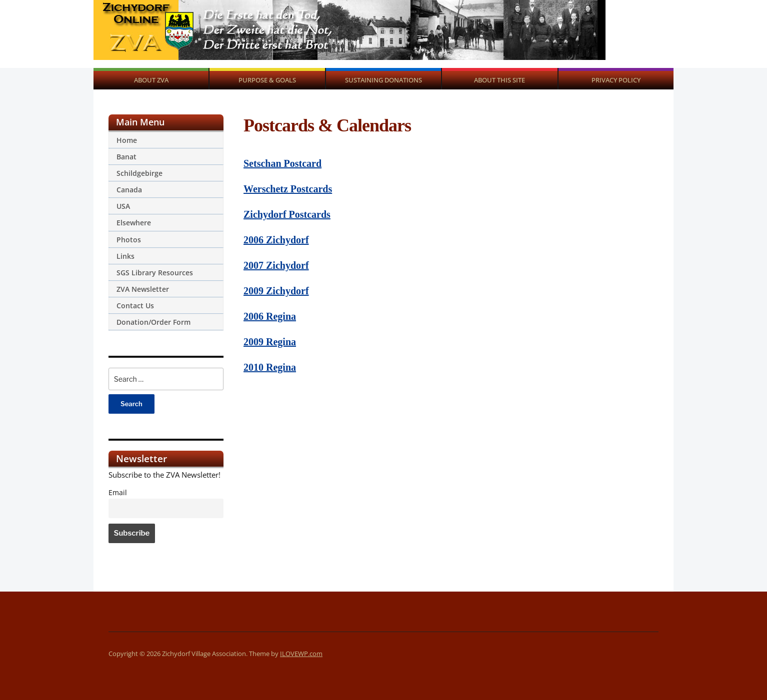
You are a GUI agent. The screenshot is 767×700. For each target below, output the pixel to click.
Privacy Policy (616, 80)
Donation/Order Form (153, 322)
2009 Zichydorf (276, 291)
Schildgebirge (139, 173)
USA (123, 206)
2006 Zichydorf (276, 240)
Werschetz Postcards (288, 189)
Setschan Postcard (282, 163)
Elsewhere (134, 223)
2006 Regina (270, 316)
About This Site (499, 80)
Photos (129, 240)
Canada (129, 190)
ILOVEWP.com (301, 654)
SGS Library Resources (155, 273)
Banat (126, 157)
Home (127, 140)
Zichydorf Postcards (287, 214)
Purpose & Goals (267, 80)
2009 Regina (270, 342)
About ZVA (151, 80)
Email (118, 493)
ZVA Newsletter (143, 289)
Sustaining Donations (383, 80)
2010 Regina (270, 367)
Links (125, 256)
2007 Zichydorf (276, 265)
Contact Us (135, 306)
